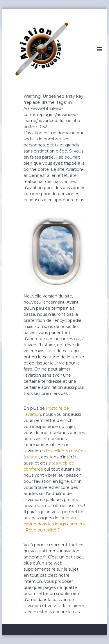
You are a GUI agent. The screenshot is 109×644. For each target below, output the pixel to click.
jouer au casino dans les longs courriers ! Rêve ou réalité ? (54, 524)
